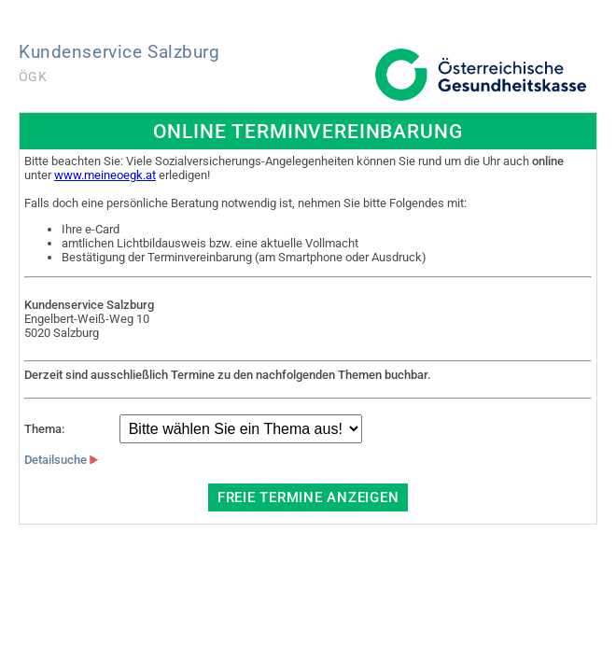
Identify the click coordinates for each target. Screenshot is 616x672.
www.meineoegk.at (105, 175)
